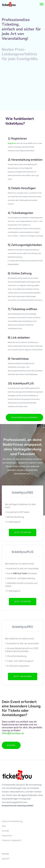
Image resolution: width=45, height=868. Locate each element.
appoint (6, 859)
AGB (4, 826)
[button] (41, 4)
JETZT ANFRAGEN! (23, 676)
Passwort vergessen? (12, 840)
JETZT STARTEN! (23, 532)
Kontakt (11, 745)
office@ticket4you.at (13, 733)
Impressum (7, 836)
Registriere (12, 143)
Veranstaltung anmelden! (24, 417)
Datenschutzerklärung (12, 821)
